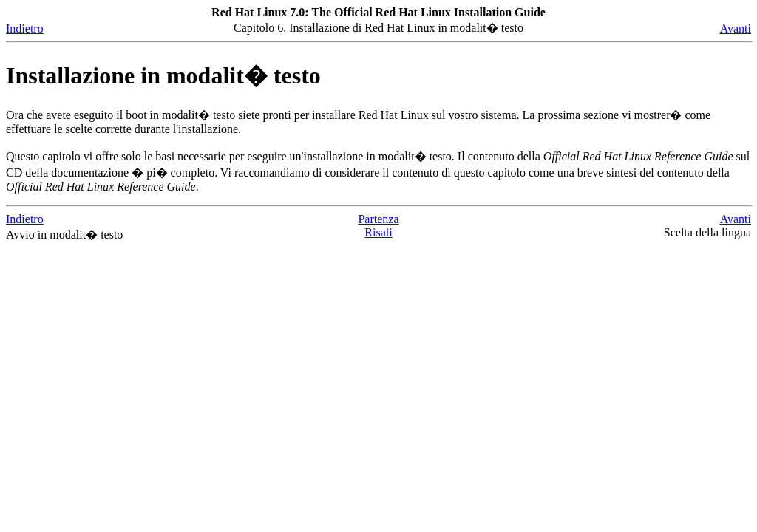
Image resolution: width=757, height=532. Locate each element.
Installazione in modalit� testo (163, 75)
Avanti (736, 28)
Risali (378, 232)
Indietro (25, 28)
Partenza (378, 219)
